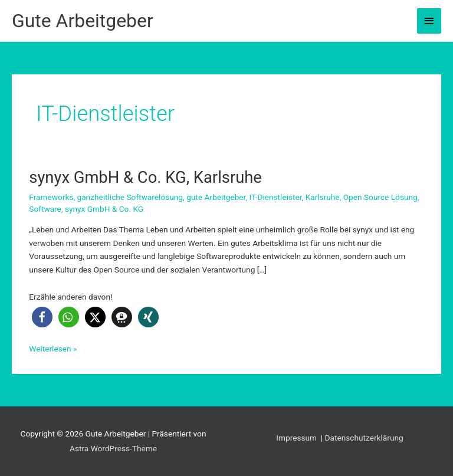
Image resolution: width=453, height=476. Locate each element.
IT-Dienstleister (276, 197)
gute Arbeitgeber (216, 197)
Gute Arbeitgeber (83, 21)
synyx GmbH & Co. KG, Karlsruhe (145, 178)
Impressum (297, 438)
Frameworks (51, 197)
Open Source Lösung (380, 197)
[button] (42, 317)
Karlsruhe (323, 197)
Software (45, 209)
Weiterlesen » (53, 349)
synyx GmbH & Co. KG (104, 209)
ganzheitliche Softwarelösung (130, 197)
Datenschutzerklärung (364, 438)
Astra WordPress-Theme (113, 448)
